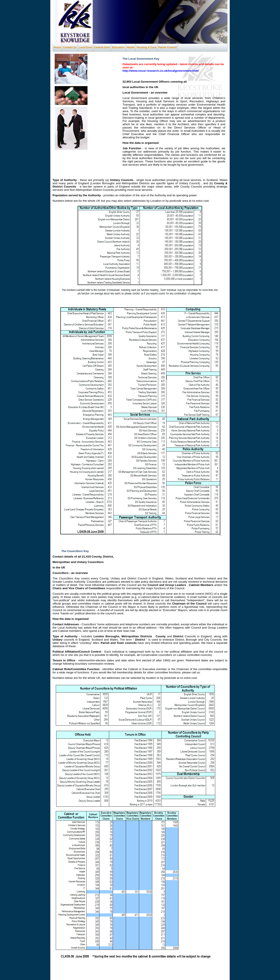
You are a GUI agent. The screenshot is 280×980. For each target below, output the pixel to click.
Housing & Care (146, 47)
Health (131, 47)
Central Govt (102, 47)
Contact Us (70, 47)
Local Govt (86, 47)
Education (118, 47)
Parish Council (167, 47)
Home (57, 47)
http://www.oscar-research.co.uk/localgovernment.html (161, 71)
